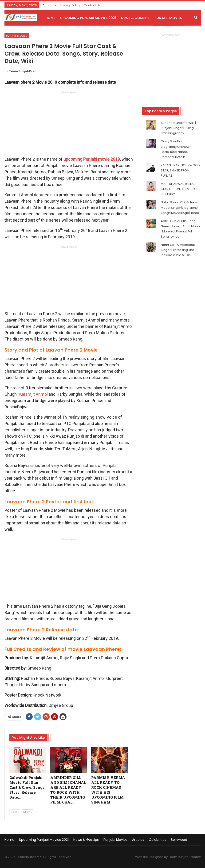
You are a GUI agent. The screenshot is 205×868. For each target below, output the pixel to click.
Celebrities (158, 840)
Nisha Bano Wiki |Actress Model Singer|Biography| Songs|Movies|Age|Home (180, 207)
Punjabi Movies (168, 18)
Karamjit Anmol (34, 394)
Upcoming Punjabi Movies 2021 (88, 18)
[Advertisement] (69, 125)
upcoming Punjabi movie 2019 (92, 159)
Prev (15, 812)
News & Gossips (135, 18)
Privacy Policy (70, 5)
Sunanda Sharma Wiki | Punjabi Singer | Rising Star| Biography (178, 128)
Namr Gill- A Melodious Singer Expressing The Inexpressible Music (178, 250)
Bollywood (179, 840)
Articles (138, 840)
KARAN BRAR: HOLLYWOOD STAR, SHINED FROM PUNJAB (180, 170)
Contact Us (92, 5)
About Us (49, 5)
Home (50, 18)
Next (28, 812)
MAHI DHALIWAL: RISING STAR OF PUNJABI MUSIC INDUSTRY (179, 189)
